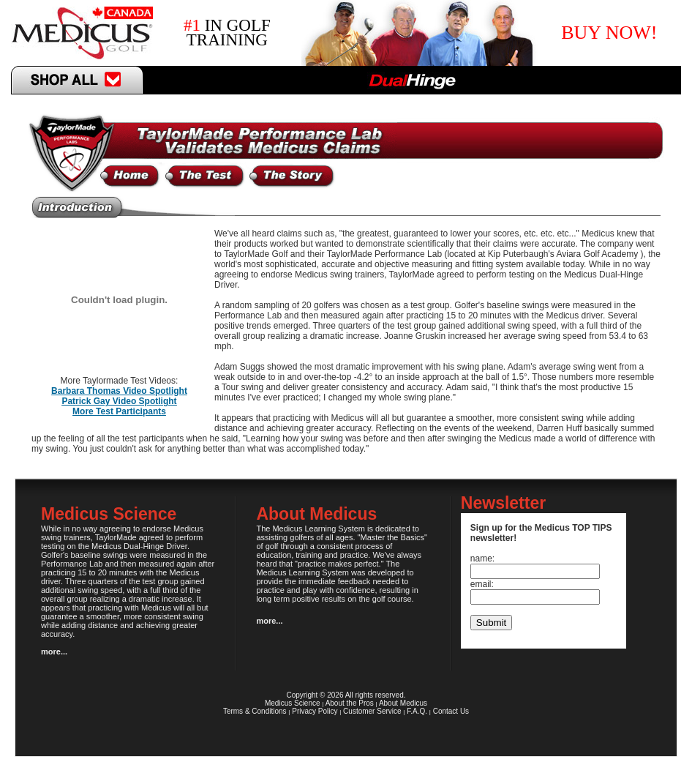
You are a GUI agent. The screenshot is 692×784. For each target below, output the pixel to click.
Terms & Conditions (255, 711)
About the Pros (350, 703)
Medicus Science (293, 703)
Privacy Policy (315, 711)
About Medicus (403, 703)
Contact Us (451, 711)
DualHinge (412, 80)
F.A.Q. (417, 711)
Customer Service (372, 711)
